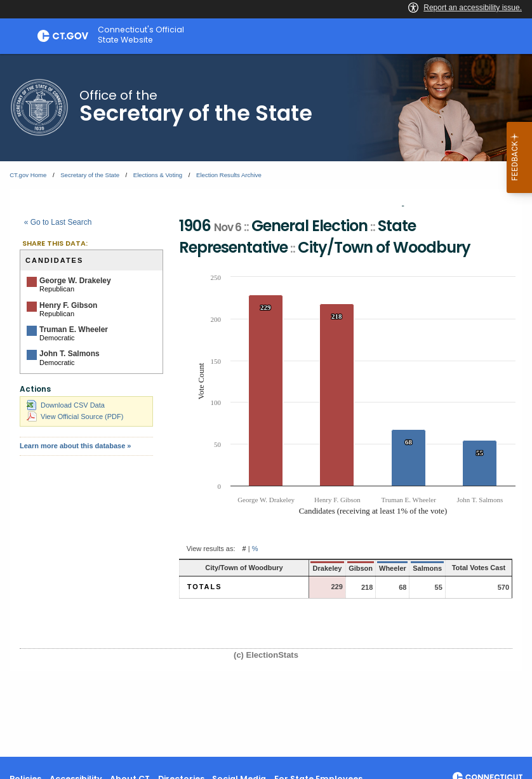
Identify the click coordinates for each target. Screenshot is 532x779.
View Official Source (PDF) (75, 416)
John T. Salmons (70, 354)
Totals (205, 587)
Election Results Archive (229, 175)
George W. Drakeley (75, 281)
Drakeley (314, 568)
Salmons (415, 568)
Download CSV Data (66, 405)
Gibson (347, 568)
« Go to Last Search (58, 222)
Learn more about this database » (75, 446)
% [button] (255, 549)
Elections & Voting (158, 175)
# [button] (244, 549)
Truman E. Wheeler (74, 330)
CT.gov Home (28, 175)
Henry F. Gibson (68, 305)
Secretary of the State (90, 175)
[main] (266, 405)
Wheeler (379, 568)
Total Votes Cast (473, 568)
